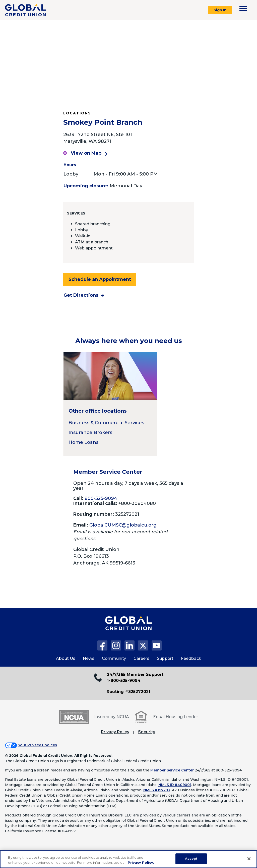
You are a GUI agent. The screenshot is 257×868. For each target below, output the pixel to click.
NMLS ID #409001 (175, 785)
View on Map (82, 153)
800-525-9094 (101, 498)
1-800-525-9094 (124, 681)
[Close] (249, 859)
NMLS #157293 (157, 790)
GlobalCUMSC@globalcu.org (123, 525)
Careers (141, 658)
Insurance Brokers (90, 432)
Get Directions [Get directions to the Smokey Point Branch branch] (81, 295)
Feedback (191, 658)
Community (114, 658)
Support (165, 658)
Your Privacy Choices (38, 745)
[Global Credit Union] (25, 10)
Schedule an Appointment (100, 279)
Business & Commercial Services (106, 423)
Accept (191, 858)
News (89, 658)
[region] (128, 859)
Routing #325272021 (128, 692)
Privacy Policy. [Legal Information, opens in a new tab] (141, 862)
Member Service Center (172, 770)
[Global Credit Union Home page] (128, 628)
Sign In (220, 10)
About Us (66, 658)
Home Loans (83, 442)
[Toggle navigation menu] (243, 8)
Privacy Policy (115, 732)
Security (147, 732)
